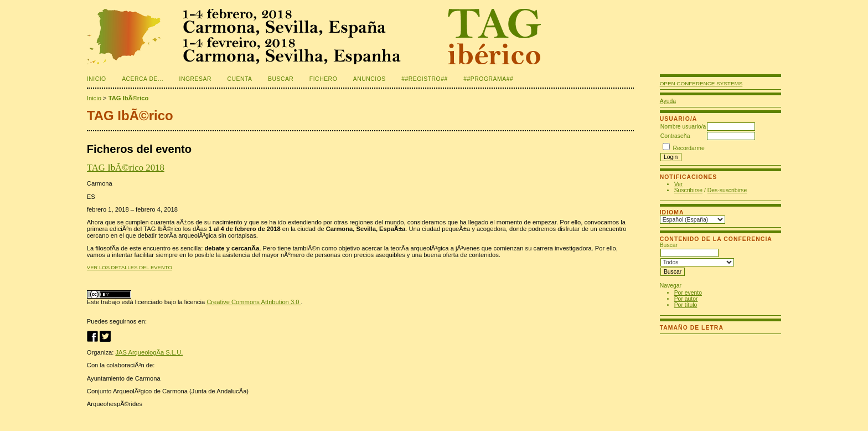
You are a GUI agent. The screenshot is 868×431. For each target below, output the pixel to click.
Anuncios (370, 79)
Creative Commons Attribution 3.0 (254, 302)
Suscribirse (688, 190)
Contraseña (675, 136)
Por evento (688, 293)
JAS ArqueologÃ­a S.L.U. (149, 352)
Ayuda (668, 101)
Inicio (97, 79)
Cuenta (239, 79)
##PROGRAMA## (488, 79)
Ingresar (195, 79)
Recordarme (689, 148)
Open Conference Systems (701, 83)
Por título (686, 305)
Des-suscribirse (727, 190)
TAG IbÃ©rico (129, 98)
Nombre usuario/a (683, 127)
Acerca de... (143, 79)
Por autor (686, 299)
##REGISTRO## (425, 79)
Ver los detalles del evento (130, 267)
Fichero (323, 79)
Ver (679, 184)
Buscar (281, 79)
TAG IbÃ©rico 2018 (126, 168)
